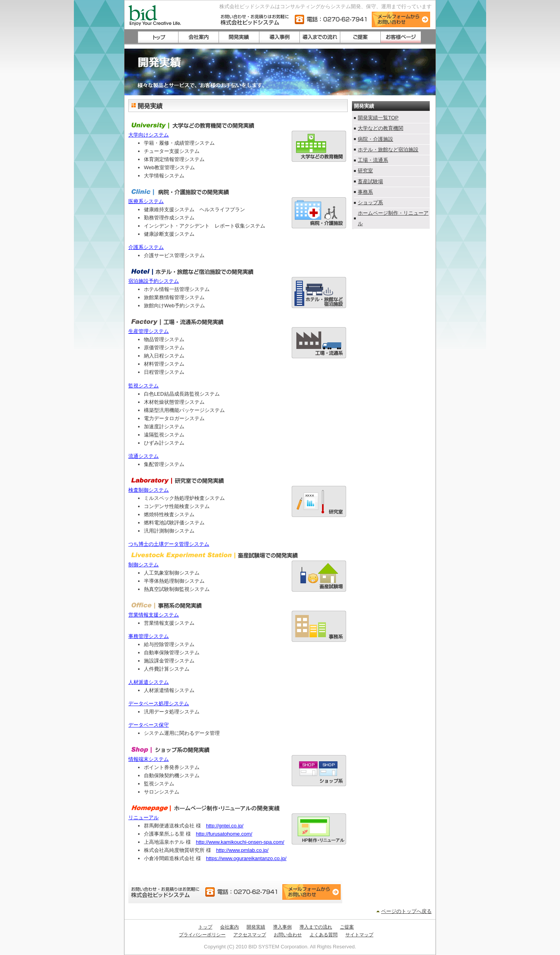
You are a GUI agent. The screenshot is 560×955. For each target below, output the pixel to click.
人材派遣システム (149, 682)
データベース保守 (149, 725)
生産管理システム (149, 331)
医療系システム (146, 201)
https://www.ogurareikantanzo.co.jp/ (246, 858)
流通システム (143, 456)
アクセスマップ (250, 935)
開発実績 (256, 927)
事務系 (365, 192)
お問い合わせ (288, 935)
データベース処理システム (159, 704)
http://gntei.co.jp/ (225, 826)
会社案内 (229, 927)
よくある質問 (324, 935)
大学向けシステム (149, 135)
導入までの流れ (316, 927)
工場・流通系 (373, 160)
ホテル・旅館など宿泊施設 (388, 150)
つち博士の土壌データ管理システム (169, 544)
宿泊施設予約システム (154, 281)
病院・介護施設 (375, 139)
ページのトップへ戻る (406, 911)
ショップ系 (370, 202)
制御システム (143, 565)
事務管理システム (149, 636)
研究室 (365, 171)
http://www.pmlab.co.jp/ (242, 850)
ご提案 (347, 927)
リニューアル (143, 817)
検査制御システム (149, 490)
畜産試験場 (370, 181)
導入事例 (282, 927)
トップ (205, 927)
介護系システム (146, 247)
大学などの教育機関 (381, 128)
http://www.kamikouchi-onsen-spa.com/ (240, 842)
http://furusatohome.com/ (224, 834)
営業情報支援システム (154, 615)
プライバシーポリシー (202, 935)
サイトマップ (359, 935)
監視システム (143, 386)
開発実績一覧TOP (378, 118)
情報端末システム (149, 759)
